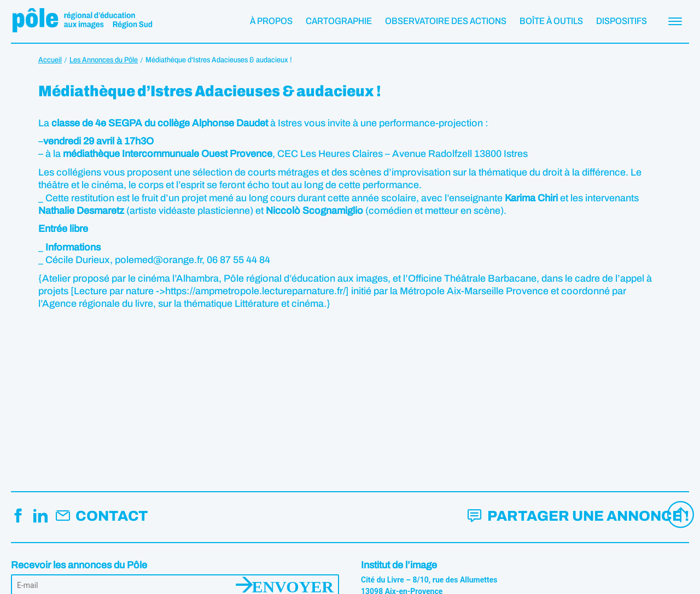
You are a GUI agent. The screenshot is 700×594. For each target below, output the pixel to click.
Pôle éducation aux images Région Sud (82, 21)
